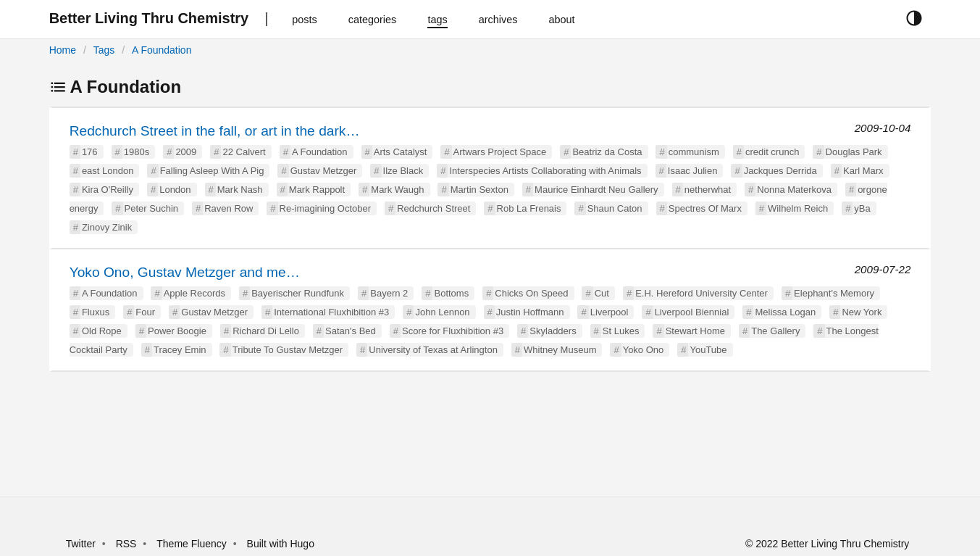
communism (694, 152)
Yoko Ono (644, 350)
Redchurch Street (434, 208)
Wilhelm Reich (798, 208)
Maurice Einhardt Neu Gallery (596, 190)
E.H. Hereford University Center (702, 293)
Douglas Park (854, 152)
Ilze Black (403, 171)
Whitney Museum (560, 350)
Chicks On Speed (531, 293)
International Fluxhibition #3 (331, 312)
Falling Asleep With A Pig (212, 171)
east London (108, 171)
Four (145, 312)
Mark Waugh (397, 190)
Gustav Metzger (324, 171)
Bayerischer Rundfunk (298, 293)
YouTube (708, 350)
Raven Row (229, 208)
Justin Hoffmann (530, 312)
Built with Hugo (281, 544)
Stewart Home (695, 331)
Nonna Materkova (794, 190)
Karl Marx (863, 171)
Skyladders (553, 331)
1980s (137, 152)
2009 (186, 152)
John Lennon (442, 312)
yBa (862, 208)
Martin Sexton (479, 190)
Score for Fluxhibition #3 (453, 331)
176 (90, 152)
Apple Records (194, 293)
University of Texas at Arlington (433, 350)
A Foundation (162, 50)
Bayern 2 (389, 293)
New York (862, 312)
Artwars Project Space (500, 152)
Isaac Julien (693, 171)
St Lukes (621, 331)
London (175, 190)
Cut (602, 293)
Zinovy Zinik (107, 227)
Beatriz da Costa (607, 152)
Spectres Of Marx (705, 208)
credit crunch (772, 152)
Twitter (81, 544)
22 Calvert (244, 152)
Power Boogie (177, 331)
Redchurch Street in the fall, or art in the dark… (215, 131)
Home (63, 50)
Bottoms (451, 293)
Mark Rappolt (317, 190)
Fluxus (96, 312)
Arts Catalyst (401, 152)
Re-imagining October (325, 208)
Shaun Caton (615, 208)
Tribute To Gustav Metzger (288, 350)
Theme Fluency (193, 544)
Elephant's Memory (834, 293)
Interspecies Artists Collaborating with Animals (545, 171)
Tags (104, 50)
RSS (126, 544)
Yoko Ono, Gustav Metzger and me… (185, 272)
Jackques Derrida (780, 171)
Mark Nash (240, 190)
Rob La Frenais (529, 208)
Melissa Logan (785, 312)
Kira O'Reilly (108, 190)
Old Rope (102, 331)
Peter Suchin (151, 208)
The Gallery (775, 331)
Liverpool (610, 312)
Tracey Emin (180, 350)
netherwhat (708, 190)
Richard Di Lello (266, 331)
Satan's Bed (351, 331)
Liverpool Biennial (692, 312)
